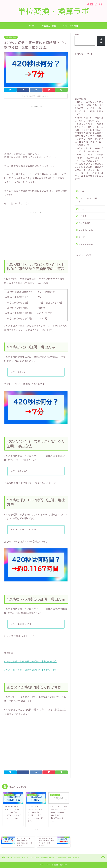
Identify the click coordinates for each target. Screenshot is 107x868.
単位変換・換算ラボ (54, 11)
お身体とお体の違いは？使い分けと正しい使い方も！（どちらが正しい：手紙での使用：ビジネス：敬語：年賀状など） (89, 108)
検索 (77, 34)
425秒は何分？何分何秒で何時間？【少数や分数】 (31, 670)
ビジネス (83, 216)
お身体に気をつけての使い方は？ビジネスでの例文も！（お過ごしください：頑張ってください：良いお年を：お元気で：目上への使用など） (89, 124)
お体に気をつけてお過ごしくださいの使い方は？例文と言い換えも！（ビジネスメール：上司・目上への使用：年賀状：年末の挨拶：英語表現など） (89, 171)
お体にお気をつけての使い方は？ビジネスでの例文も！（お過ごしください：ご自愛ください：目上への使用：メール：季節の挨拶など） (89, 155)
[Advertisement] (36, 129)
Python (82, 209)
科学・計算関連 (71, 26)
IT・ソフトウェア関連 (88, 200)
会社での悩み (85, 223)
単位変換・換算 (49, 26)
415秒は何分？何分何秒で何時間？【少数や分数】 (31, 662)
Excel (32, 26)
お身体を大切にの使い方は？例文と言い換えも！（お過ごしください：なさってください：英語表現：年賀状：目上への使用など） (89, 139)
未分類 (82, 237)
